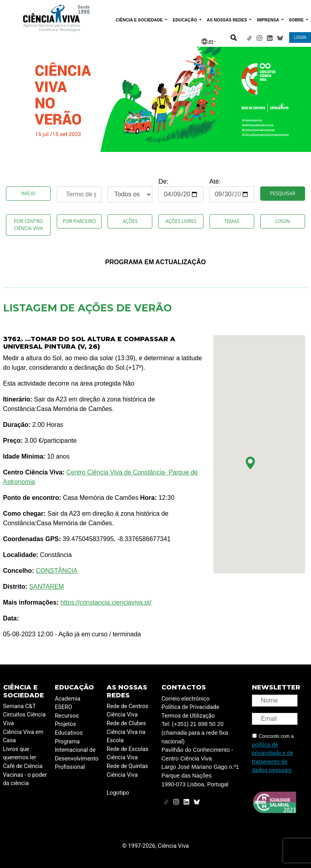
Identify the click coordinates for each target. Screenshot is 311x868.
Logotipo (118, 793)
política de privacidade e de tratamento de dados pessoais (273, 758)
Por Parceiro (79, 221)
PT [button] (207, 41)
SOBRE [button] (297, 20)
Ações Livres (181, 221)
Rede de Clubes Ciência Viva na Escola (126, 732)
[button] (250, 463)
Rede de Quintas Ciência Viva (127, 771)
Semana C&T (20, 706)
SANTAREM (46, 587)
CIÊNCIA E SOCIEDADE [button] (140, 20)
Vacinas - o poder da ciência (25, 779)
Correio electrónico (185, 699)
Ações (130, 221)
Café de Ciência (23, 766)
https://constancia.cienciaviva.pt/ (106, 602)
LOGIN (300, 37)
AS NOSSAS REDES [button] (227, 20)
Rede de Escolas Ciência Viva (128, 754)
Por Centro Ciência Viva (29, 225)
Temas (232, 221)
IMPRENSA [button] (269, 20)
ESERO (63, 707)
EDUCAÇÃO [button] (185, 20)
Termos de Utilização (188, 716)
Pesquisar (283, 193)
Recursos (67, 716)
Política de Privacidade (190, 707)
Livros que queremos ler (20, 754)
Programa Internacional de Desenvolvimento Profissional (77, 755)
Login (283, 221)
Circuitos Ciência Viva (25, 719)
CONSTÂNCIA (57, 571)
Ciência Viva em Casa (23, 736)
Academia (67, 699)
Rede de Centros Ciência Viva (128, 711)
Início (29, 193)
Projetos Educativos (69, 729)
